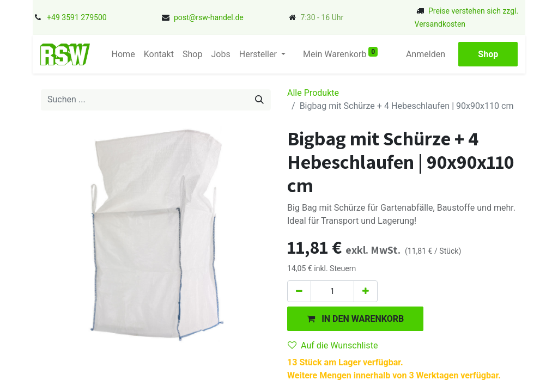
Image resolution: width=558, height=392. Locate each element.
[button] (355, 319)
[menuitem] (119, 54)
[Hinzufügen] (366, 291)
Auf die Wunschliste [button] (333, 345)
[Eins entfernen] (299, 291)
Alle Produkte (313, 93)
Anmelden (430, 54)
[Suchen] (259, 100)
